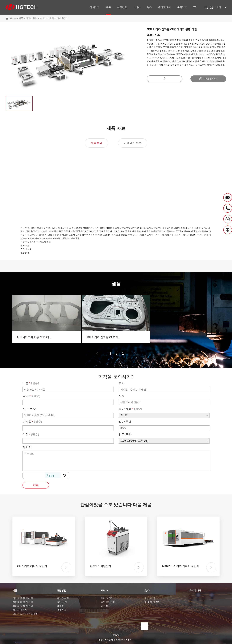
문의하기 (182, 7)
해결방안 (122, 7)
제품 (108, 7)
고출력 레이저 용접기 (58, 18)
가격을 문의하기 (208, 79)
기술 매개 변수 (133, 143)
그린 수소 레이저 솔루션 (25, 614)
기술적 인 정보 (153, 602)
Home (13, 18)
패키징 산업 (63, 598)
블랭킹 (60, 606)
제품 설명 (96, 143)
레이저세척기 (20, 610)
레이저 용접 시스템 (35, 18)
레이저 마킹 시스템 (23, 602)
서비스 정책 (107, 598)
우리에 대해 (164, 7)
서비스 (137, 7)
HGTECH (116, 635)
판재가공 (61, 610)
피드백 (104, 606)
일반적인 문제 (108, 602)
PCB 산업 (62, 602)
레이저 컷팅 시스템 (23, 598)
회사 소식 (150, 598)
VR (195, 7)
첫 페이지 (95, 7)
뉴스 (149, 7)
